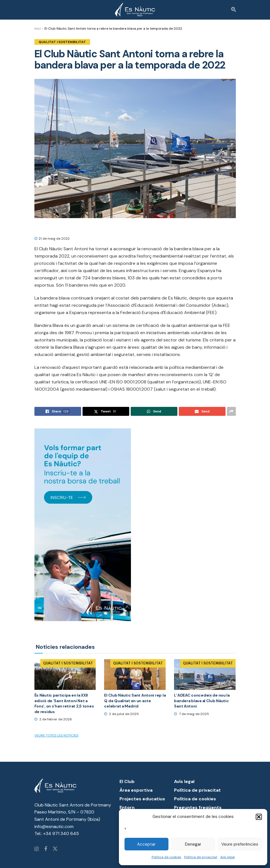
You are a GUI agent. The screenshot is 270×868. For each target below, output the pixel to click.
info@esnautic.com (54, 826)
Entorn (127, 807)
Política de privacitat (201, 857)
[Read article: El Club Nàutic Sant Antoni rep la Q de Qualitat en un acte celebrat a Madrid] (135, 674)
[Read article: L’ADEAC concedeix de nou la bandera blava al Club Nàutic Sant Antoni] (205, 674)
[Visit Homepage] (135, 10)
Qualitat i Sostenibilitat (62, 42)
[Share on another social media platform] (231, 411)
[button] (259, 817)
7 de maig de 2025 (192, 714)
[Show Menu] (37, 10)
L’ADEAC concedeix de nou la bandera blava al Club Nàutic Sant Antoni (202, 701)
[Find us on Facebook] (46, 849)
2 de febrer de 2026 (53, 719)
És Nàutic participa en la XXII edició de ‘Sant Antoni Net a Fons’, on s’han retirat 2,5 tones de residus (64, 703)
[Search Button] (233, 10)
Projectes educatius (142, 799)
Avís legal (227, 857)
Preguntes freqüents (198, 807)
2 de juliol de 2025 (121, 714)
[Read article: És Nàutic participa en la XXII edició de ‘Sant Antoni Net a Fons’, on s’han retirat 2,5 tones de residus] (65, 674)
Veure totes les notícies (56, 735)
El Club (127, 781)
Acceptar (146, 844)
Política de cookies (166, 857)
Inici (38, 29)
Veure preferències (240, 844)
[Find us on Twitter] (55, 849)
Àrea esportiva (136, 790)
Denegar (193, 844)
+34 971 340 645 (61, 833)
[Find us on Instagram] (37, 849)
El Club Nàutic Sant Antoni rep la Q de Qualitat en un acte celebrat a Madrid (135, 701)
